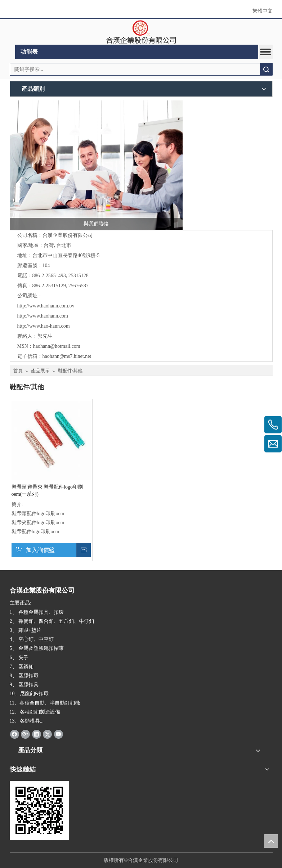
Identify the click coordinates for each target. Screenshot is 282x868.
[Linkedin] (37, 734)
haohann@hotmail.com (57, 346)
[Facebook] (15, 734)
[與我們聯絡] (96, 165)
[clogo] (141, 32)
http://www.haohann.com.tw (46, 306)
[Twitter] (47, 734)
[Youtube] (59, 734)
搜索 (266, 69)
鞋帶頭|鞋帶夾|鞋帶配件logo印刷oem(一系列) (47, 491)
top (271, 841)
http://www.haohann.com (43, 316)
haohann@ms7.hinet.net (67, 356)
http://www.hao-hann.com (44, 326)
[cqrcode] (39, 810)
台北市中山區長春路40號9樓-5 (66, 255)
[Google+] (25, 734)
